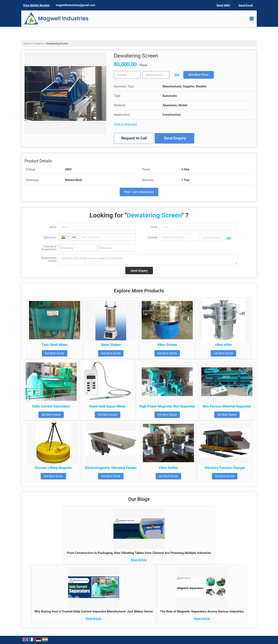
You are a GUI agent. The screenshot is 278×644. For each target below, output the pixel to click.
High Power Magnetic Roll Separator (167, 406)
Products (38, 44)
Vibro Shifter (168, 468)
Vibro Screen (167, 345)
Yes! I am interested (139, 192)
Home (27, 44)
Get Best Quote (55, 353)
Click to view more (125, 124)
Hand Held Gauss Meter (107, 406)
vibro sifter (223, 345)
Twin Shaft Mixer (55, 345)
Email (154, 227)
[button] (36, 5)
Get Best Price (198, 75)
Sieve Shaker (111, 345)
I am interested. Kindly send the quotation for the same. (148, 259)
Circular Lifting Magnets (53, 468)
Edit (177, 75)
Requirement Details (49, 259)
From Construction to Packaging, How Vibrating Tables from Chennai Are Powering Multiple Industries (139, 553)
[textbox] (156, 75)
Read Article (139, 560)
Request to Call (134, 138)
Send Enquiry (175, 138)
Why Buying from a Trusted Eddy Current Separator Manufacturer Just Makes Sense (94, 611)
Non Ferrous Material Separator (227, 406)
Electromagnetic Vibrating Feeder (111, 468)
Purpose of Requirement (49, 248)
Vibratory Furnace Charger (225, 468)
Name (53, 227)
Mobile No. (50, 237)
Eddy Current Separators (51, 406)
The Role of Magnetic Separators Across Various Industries (202, 611)
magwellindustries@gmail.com (75, 5)
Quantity (152, 237)
